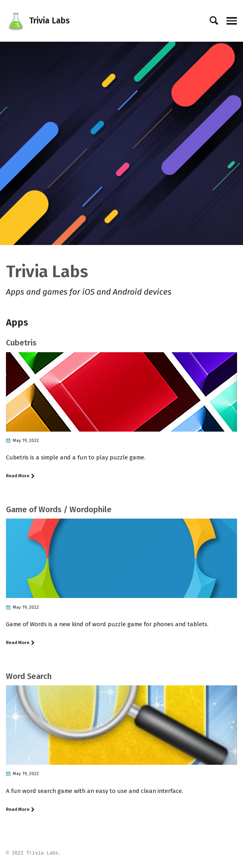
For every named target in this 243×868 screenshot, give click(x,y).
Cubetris (21, 343)
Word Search (29, 678)
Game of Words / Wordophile (59, 510)
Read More (20, 476)
